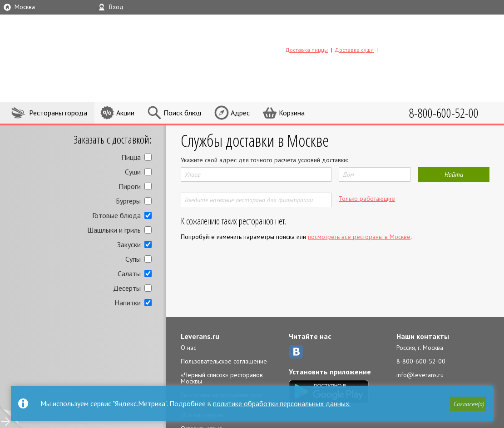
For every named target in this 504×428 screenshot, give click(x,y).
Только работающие (367, 199)
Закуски (129, 244)
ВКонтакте (296, 352)
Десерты (127, 288)
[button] (468, 404)
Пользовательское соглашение (224, 361)
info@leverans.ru (420, 375)
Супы (133, 259)
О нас (188, 348)
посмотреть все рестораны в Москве (359, 237)
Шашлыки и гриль (114, 230)
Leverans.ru (200, 336)
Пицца (131, 157)
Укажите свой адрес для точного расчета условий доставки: (264, 160)
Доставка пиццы (306, 50)
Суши (133, 172)
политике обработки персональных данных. (282, 403)
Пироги (130, 186)
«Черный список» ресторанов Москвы (222, 378)
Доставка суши (354, 50)
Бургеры (128, 201)
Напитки (128, 303)
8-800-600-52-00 (421, 361)
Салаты (129, 274)
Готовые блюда (116, 215)
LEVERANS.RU (343, 35)
